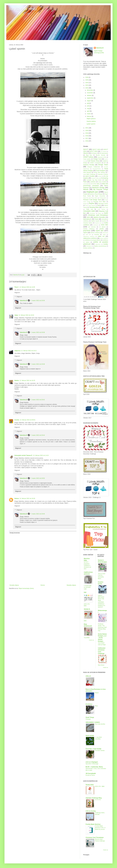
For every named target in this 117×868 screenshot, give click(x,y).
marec (89, 114)
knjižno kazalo (95, 221)
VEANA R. (87, 609)
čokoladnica (89, 246)
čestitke (106, 244)
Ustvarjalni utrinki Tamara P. (23, 455)
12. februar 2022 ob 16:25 (27, 381)
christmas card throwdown (98, 215)
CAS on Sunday (91, 811)
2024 (87, 83)
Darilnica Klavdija (89, 165)
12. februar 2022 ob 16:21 (29, 351)
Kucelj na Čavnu (90, 775)
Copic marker (87, 159)
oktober (89, 95)
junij (88, 106)
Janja (16, 315)
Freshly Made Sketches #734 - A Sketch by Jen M (100, 828)
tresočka (97, 234)
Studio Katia (105, 207)
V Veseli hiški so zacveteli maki (88, 587)
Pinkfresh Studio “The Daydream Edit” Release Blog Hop (102, 627)
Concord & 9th (102, 157)
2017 (87, 138)
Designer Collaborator (94, 167)
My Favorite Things (101, 189)
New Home (101, 665)
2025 (87, 80)
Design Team (103, 165)
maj (88, 109)
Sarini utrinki (90, 736)
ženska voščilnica (88, 248)
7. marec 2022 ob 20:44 (38, 435)
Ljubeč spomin (91, 124)
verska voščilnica (104, 238)
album (100, 213)
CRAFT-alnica (88, 157)
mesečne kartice (88, 223)
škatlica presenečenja (100, 246)
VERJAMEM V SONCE (93, 722)
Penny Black (94, 198)
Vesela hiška (90, 785)
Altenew (86, 153)
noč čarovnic (92, 227)
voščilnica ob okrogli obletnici (93, 240)
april (88, 111)
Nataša (17, 381)
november (90, 93)
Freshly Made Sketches (93, 824)
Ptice (96, 706)
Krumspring (105, 178)
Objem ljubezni (91, 119)
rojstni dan (100, 231)
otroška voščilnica (89, 229)
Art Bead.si (94, 153)
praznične (87, 231)
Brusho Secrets (101, 155)
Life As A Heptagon (92, 762)
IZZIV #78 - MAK (100, 786)
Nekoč (97, 693)
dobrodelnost (87, 219)
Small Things (90, 717)
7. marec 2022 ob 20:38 (38, 332)
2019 (87, 133)
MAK (85, 621)
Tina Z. (17, 287)
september (90, 98)
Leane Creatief (102, 182)
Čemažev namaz (100, 750)
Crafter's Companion (95, 163)
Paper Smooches (100, 196)
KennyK (100, 176)
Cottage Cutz (97, 159)
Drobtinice (89, 704)
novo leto (104, 225)
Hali (85, 592)
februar (89, 116)
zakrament (98, 244)
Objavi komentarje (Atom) (26, 588)
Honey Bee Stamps (99, 172)
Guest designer (101, 171)
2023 (87, 85)
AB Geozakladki (91, 773)
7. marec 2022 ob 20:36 (38, 301)
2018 (87, 136)
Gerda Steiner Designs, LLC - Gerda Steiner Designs (102, 638)
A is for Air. (98, 800)
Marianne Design (98, 188)
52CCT (86, 149)
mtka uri (88, 676)
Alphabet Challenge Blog (94, 798)
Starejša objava (71, 585)
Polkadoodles (103, 198)
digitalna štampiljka (99, 217)
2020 (87, 131)
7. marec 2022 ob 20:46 (38, 514)
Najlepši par (92, 192)
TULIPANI (87, 638)
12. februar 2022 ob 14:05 (27, 287)
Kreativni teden (95, 178)
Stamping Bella (94, 207)
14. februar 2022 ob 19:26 (27, 498)
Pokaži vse (91, 640)
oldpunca (17, 351)
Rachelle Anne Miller (99, 202)
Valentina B (23, 301)
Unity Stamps (101, 209)
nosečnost (96, 225)
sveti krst (88, 235)
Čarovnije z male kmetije (93, 749)
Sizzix (99, 205)
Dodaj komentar (15, 533)
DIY (105, 163)
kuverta (104, 221)
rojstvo (85, 233)
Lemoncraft (86, 184)
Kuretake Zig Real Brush (94, 180)
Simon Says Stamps (90, 206)
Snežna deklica (91, 121)
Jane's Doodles (90, 176)
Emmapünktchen (97, 169)
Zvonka (17, 420)
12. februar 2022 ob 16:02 (26, 315)
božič (106, 213)
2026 (87, 77)
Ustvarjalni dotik (89, 211)
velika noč (101, 236)
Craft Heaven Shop (93, 161)
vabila (104, 235)
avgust (89, 101)
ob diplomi (102, 227)
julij (88, 103)
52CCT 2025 (93, 151)
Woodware (93, 213)
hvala (96, 219)
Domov (43, 585)
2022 (87, 88)
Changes (88, 719)
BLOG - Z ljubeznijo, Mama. (94, 767)
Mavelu (86, 189)
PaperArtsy (86, 198)
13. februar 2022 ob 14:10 (41, 455)
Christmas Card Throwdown (95, 837)
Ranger (85, 204)
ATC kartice (103, 151)
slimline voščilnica (95, 233)
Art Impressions (104, 153)
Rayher (92, 203)
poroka (102, 229)
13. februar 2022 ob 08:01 (28, 420)
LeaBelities (93, 182)
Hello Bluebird (87, 172)
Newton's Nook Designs (96, 194)
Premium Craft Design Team (92, 200)
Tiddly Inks (90, 209)
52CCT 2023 (96, 149)
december (90, 90)
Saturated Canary (103, 204)
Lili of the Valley (95, 184)
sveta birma (105, 233)
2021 (87, 128)
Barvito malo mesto (23, 9)
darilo (88, 217)
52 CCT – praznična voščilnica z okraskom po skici (87, 565)
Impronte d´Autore (103, 174)
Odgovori (17, 293)
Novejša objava (14, 585)
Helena (17, 498)
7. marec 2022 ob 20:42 (38, 400)
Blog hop (89, 155)
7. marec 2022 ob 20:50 (38, 478)
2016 (87, 141)
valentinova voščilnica (89, 236)
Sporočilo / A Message (92, 764)
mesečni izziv (98, 223)
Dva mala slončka (100, 724)
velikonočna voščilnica (90, 238)
